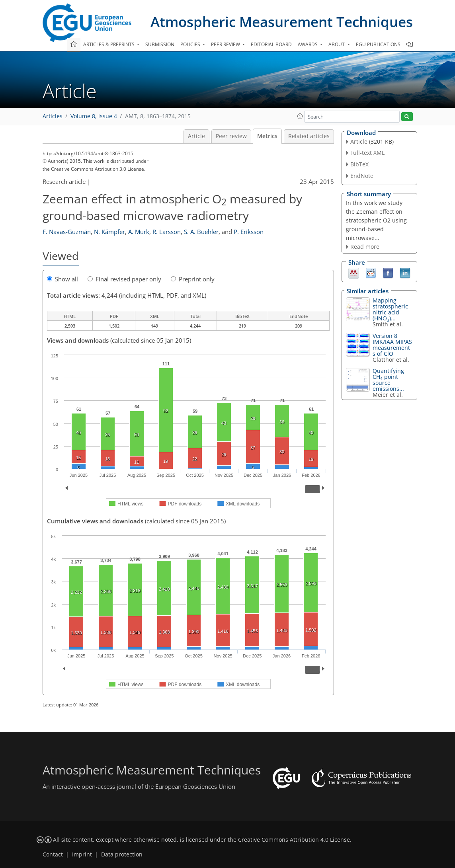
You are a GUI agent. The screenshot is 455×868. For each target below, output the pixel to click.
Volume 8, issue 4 (94, 116)
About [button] (337, 44)
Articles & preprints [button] (109, 44)
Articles (53, 116)
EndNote (362, 176)
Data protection (122, 854)
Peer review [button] (226, 44)
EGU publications (378, 44)
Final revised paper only (124, 279)
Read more (365, 247)
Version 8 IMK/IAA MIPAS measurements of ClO (392, 345)
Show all (62, 279)
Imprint (82, 854)
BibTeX (359, 164)
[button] (300, 116)
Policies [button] (191, 44)
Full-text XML (367, 153)
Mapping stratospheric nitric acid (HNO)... (390, 309)
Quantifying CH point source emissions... (388, 380)
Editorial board (271, 44)
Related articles (309, 136)
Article (196, 136)
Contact (53, 854)
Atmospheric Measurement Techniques (282, 22)
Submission (160, 44)
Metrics (267, 136)
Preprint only (193, 279)
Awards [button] (308, 44)
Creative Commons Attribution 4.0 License (294, 840)
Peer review (231, 136)
